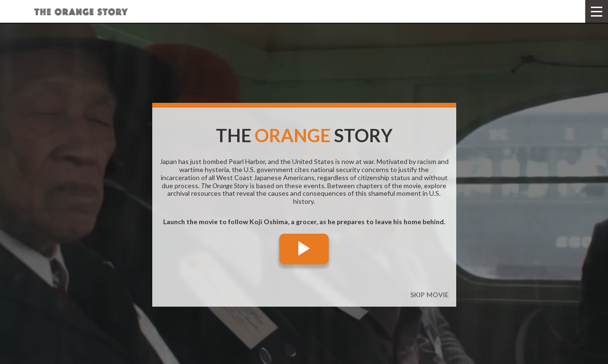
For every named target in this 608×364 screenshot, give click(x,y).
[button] (597, 11)
